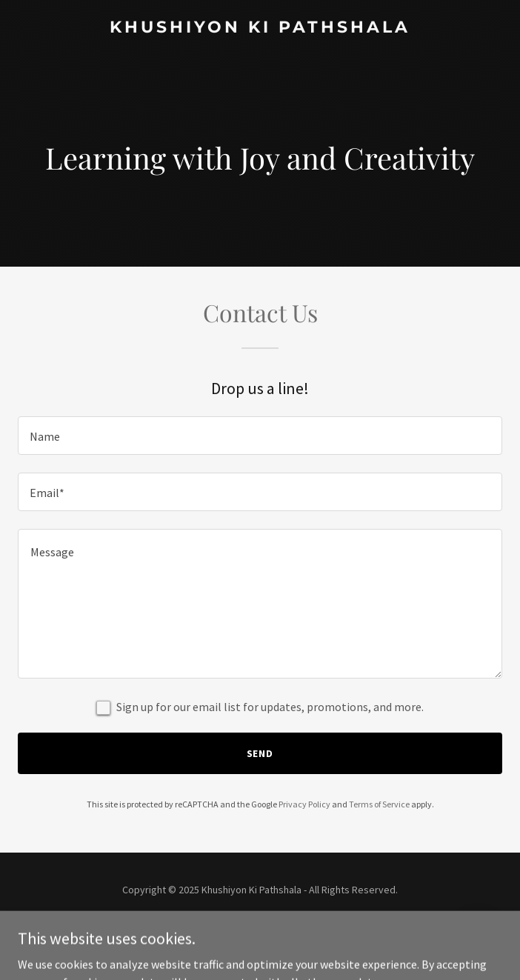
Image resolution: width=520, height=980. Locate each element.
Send (260, 753)
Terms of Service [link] (379, 804)
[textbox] (260, 436)
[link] (260, 28)
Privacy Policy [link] (304, 804)
